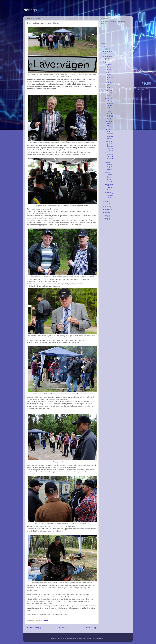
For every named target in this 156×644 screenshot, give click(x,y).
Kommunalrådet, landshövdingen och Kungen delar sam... (109, 104)
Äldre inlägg (91, 628)
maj (107, 201)
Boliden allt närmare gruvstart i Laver (109, 93)
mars (107, 207)
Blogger (102, 639)
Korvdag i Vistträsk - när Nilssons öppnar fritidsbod (109, 177)
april (107, 204)
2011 (105, 216)
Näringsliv (32, 10)
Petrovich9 (89, 639)
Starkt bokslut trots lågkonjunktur (109, 76)
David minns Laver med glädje (109, 85)
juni (107, 62)
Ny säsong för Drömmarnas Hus (109, 67)
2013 (105, 46)
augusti (108, 56)
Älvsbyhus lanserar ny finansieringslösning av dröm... (109, 146)
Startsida (63, 628)
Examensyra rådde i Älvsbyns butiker (109, 187)
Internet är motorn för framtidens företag (109, 195)
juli (106, 59)
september (109, 51)
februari (108, 210)
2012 (105, 49)
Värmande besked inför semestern (109, 124)
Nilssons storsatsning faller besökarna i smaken (109, 166)
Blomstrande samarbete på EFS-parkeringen (109, 156)
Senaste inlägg (34, 628)
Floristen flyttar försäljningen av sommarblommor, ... (109, 134)
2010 (105, 219)
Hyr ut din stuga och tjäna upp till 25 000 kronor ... (109, 115)
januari (108, 212)
